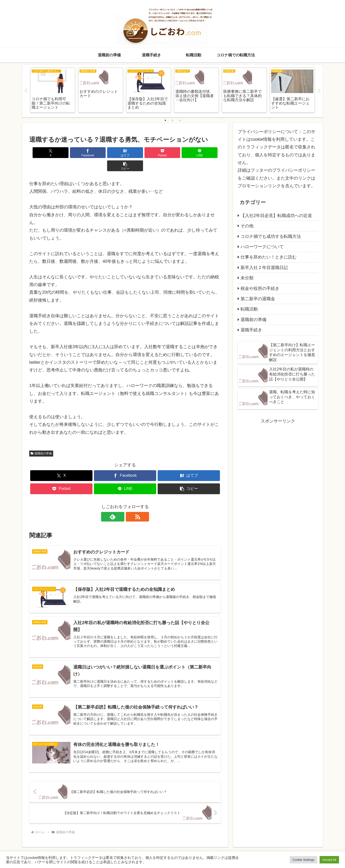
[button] (206, 153)
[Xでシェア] (45, 153)
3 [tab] (180, 120)
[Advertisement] (278, 458)
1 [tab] (165, 120)
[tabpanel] (53, 90)
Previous (26, 91)
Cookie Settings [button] (303, 860)
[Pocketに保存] (141, 153)
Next (319, 91)
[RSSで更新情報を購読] (131, 504)
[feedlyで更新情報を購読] (120, 504)
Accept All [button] (329, 860)
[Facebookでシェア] (77, 153)
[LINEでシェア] (173, 153)
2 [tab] (172, 120)
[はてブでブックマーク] (109, 153)
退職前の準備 (41, 440)
